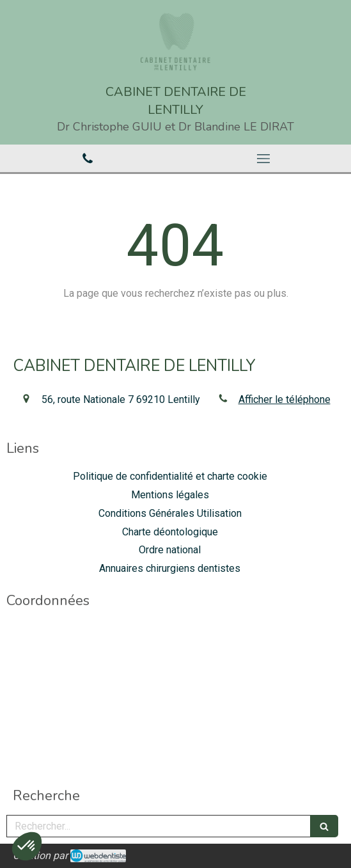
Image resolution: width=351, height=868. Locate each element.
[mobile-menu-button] (264, 159)
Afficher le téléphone (285, 399)
